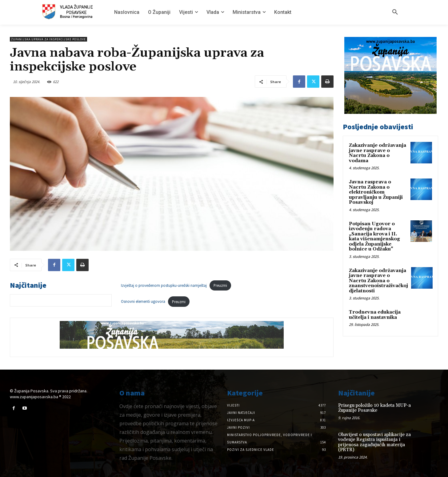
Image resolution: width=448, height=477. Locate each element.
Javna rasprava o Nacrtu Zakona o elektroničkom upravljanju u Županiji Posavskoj (376, 192)
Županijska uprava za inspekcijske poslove (48, 39)
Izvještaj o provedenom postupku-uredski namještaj (164, 285)
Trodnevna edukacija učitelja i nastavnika (375, 315)
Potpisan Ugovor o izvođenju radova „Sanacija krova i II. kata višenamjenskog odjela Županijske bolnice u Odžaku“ (374, 237)
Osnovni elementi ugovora (143, 302)
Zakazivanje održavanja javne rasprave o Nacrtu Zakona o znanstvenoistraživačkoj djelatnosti (378, 281)
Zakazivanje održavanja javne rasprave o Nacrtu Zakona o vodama (378, 153)
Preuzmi (220, 285)
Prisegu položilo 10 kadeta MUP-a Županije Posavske (374, 408)
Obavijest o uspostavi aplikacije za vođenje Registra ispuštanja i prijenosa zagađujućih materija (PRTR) (374, 442)
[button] (395, 12)
